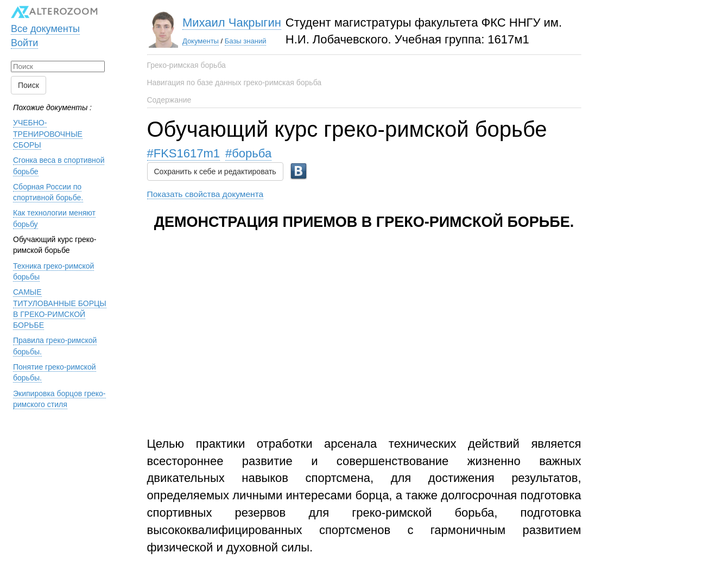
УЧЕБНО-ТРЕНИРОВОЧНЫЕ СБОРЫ (48, 134)
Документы (201, 41)
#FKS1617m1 (184, 153)
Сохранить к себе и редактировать (215, 172)
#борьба (248, 153)
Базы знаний (246, 41)
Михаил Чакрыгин (232, 23)
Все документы (45, 29)
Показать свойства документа (205, 194)
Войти (24, 43)
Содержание (169, 100)
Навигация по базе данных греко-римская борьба (235, 82)
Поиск (29, 85)
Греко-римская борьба (186, 65)
